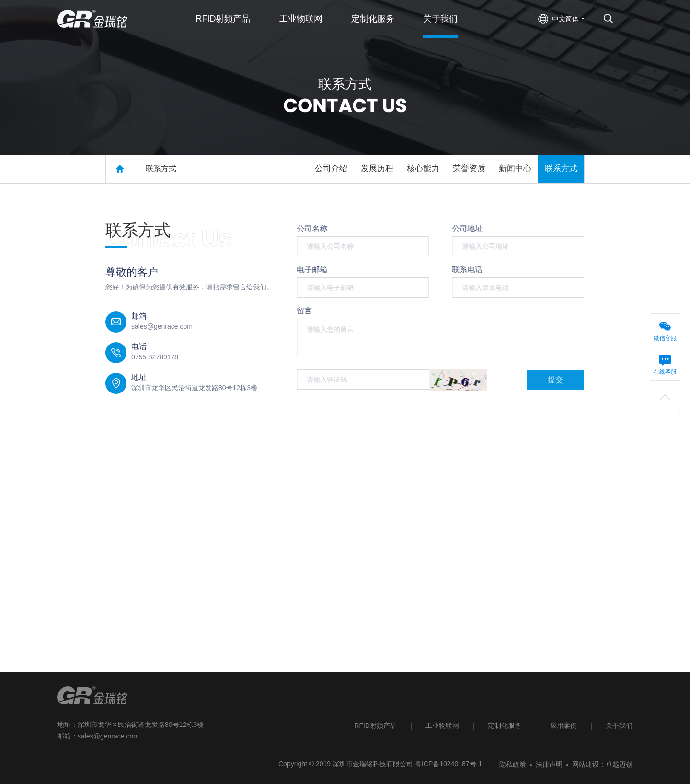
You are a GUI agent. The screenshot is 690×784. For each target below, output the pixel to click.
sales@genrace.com (108, 736)
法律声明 (549, 764)
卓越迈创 (619, 764)
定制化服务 (505, 726)
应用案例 (563, 726)
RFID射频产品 (375, 726)
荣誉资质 (469, 168)
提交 (554, 380)
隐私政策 (513, 764)
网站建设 (586, 764)
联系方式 (161, 168)
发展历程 (377, 168)
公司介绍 (331, 168)
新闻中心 (515, 168)
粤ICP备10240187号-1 (448, 764)
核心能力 (423, 168)
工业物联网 (442, 726)
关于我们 (619, 726)
